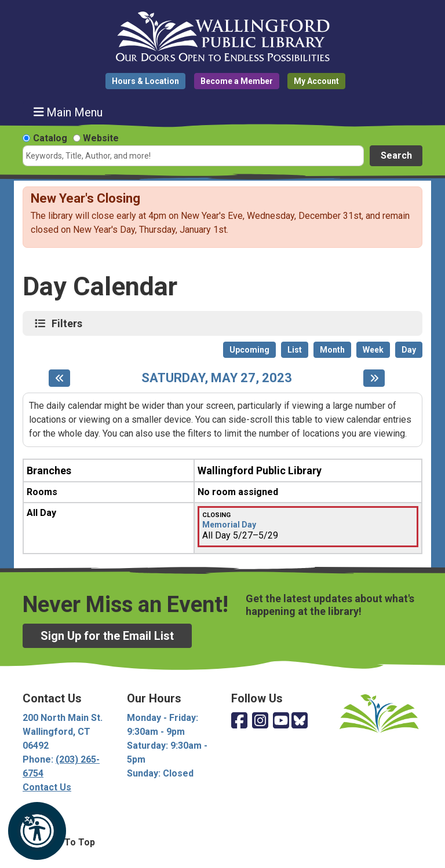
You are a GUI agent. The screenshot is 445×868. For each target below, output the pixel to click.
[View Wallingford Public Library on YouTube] (281, 721)
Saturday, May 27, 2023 (217, 378)
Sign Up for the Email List (107, 636)
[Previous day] (59, 378)
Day (409, 350)
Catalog (50, 138)
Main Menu (68, 112)
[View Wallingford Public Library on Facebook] (239, 721)
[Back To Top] (222, 843)
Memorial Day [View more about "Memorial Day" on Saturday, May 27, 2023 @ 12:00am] (229, 525)
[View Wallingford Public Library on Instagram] (260, 721)
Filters (68, 323)
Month (332, 350)
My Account (316, 81)
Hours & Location (145, 81)
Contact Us (47, 787)
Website (101, 138)
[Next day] (374, 378)
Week (373, 350)
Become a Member (237, 81)
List (295, 350)
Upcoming (249, 350)
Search (396, 155)
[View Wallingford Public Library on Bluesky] (300, 721)
